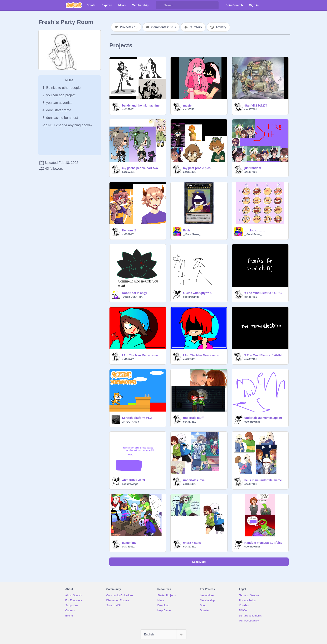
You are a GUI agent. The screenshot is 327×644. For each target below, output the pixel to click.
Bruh (187, 230)
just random (253, 168)
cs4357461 (128, 109)
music (187, 105)
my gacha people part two (140, 168)
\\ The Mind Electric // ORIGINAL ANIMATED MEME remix (265, 293)
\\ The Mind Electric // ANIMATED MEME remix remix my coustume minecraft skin (265, 355)
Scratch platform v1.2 (137, 418)
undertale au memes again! (263, 418)
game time (129, 543)
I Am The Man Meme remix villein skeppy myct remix (143, 355)
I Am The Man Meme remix (201, 355)
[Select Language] (163, 634)
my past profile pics (197, 168)
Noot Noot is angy (135, 293)
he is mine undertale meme (263, 480)
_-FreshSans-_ (192, 234)
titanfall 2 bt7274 (256, 105)
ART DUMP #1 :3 (133, 480)
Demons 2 (129, 230)
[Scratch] (74, 5)
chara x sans (192, 543)
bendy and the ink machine (141, 105)
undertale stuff (193, 418)
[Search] (160, 5)
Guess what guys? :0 (198, 293)
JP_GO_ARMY (131, 422)
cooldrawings (191, 297)
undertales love (194, 480)
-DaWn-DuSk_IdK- (133, 297)
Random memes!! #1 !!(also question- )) (265, 543)
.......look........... (255, 230)
